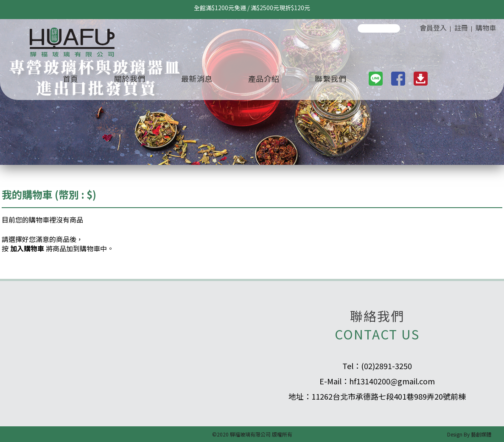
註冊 (461, 28)
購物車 (486, 28)
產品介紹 (264, 78)
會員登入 (433, 28)
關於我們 (130, 78)
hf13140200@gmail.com (392, 381)
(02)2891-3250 (386, 366)
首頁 (71, 78)
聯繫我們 (330, 78)
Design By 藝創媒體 (469, 434)
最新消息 (197, 78)
